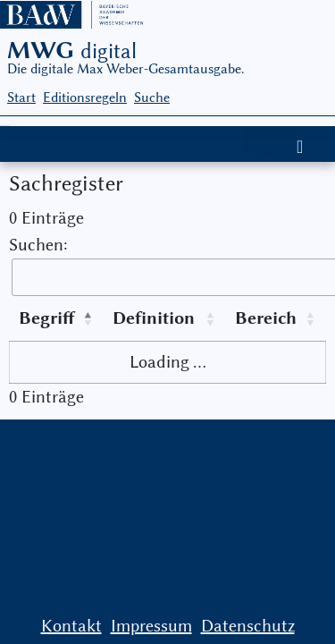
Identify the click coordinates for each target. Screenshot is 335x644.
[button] (89, 318)
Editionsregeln (85, 97)
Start (21, 97)
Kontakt (71, 626)
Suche (152, 97)
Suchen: (38, 245)
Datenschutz (248, 626)
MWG (72, 50)
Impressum (151, 626)
